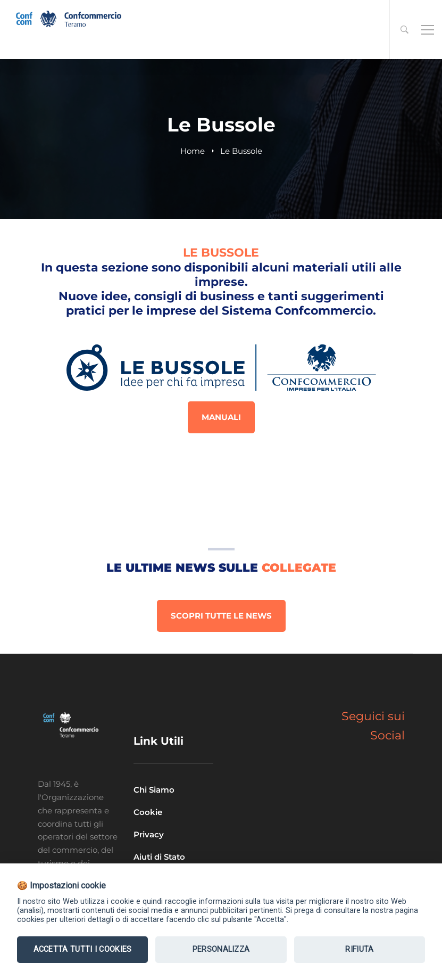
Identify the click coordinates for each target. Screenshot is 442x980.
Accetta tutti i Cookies (83, 949)
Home (193, 151)
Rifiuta (359, 949)
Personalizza (221, 949)
